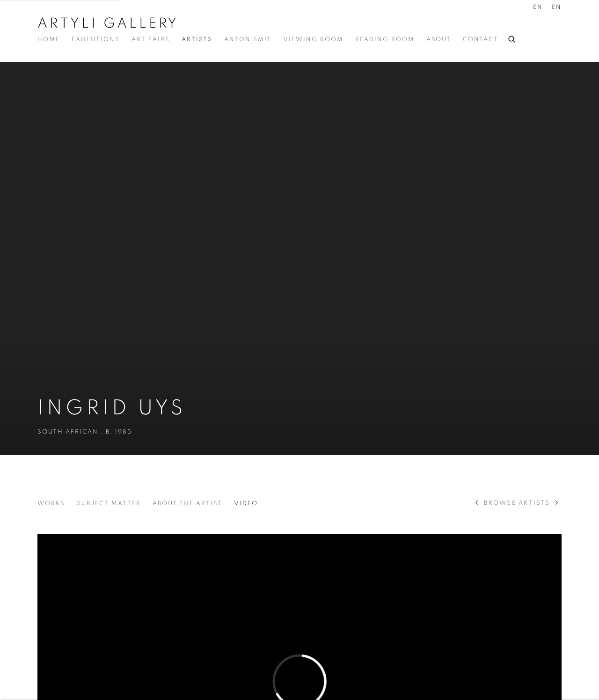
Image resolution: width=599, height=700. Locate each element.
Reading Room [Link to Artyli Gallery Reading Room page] (385, 40)
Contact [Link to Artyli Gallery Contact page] (481, 40)
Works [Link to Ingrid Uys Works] (51, 504)
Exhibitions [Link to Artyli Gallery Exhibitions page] (96, 40)
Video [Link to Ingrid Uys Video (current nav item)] (246, 504)
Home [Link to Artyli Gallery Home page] (49, 40)
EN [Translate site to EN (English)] (538, 7)
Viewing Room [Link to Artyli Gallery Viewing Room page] (313, 40)
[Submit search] (512, 38)
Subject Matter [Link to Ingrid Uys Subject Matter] (109, 504)
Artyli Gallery (108, 23)
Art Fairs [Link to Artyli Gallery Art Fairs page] (151, 40)
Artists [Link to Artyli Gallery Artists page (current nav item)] (197, 40)
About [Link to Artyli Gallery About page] (439, 40)
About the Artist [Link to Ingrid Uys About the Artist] (187, 504)
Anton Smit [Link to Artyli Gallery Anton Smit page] (248, 40)
